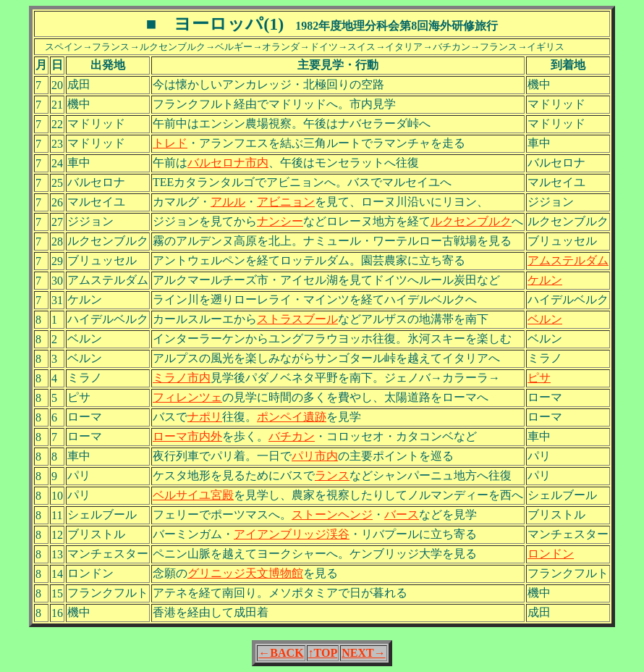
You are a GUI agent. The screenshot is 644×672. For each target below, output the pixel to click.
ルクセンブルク (471, 221)
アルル (228, 202)
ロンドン (551, 554)
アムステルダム (568, 260)
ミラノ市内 (182, 378)
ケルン (545, 280)
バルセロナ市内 (228, 163)
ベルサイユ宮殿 (193, 495)
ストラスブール (297, 319)
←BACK (281, 653)
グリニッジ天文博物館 (245, 573)
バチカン (292, 436)
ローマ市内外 (187, 436)
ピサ (539, 378)
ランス (332, 475)
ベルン (545, 319)
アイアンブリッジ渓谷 (292, 534)
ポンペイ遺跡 (292, 417)
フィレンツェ (187, 397)
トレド (170, 143)
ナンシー (280, 221)
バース (402, 514)
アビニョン (286, 202)
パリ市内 (315, 456)
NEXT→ (363, 653)
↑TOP (323, 653)
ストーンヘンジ (332, 514)
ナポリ (205, 417)
